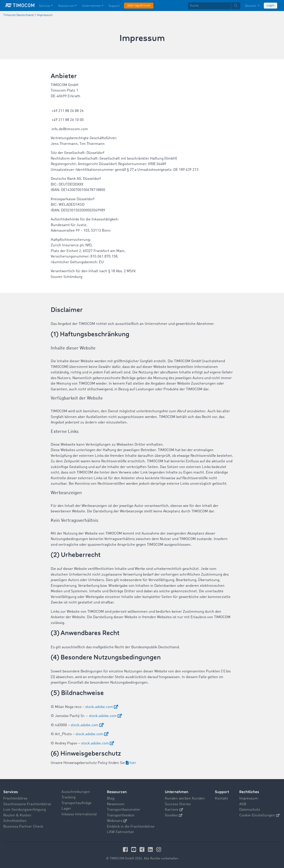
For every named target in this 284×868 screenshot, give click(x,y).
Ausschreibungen (76, 792)
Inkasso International (79, 814)
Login (271, 5)
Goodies (174, 815)
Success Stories (178, 804)
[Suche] (209, 6)
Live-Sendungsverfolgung (25, 810)
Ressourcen (117, 792)
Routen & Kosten (17, 815)
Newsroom (116, 804)
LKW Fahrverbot (120, 832)
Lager (66, 809)
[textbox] (214, 6)
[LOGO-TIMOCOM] (20, 5)
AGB (243, 804)
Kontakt (221, 799)
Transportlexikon (121, 815)
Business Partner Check (23, 827)
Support (222, 792)
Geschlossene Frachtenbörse (27, 804)
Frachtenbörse (15, 799)
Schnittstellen (15, 821)
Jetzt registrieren (139, 5)
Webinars (117, 821)
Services (11, 792)
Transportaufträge (76, 803)
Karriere (174, 810)
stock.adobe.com (99, 707)
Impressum (249, 799)
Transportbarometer (124, 810)
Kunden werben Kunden (185, 799)
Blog (111, 799)
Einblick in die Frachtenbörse (131, 827)
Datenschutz (250, 810)
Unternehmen (177, 792)
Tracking (68, 797)
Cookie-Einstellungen (259, 815)
